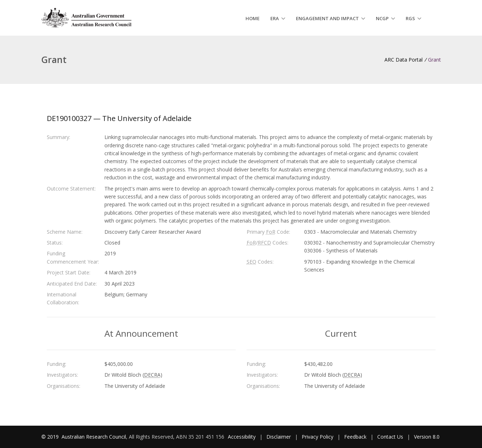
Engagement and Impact (327, 18)
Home (253, 18)
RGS (410, 18)
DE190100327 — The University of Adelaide (119, 118)
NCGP (382, 18)
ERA (275, 18)
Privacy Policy (317, 437)
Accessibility (242, 437)
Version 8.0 (427, 437)
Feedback (355, 437)
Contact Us (390, 437)
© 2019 (51, 437)
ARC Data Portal (404, 60)
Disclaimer (279, 437)
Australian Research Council (94, 437)
